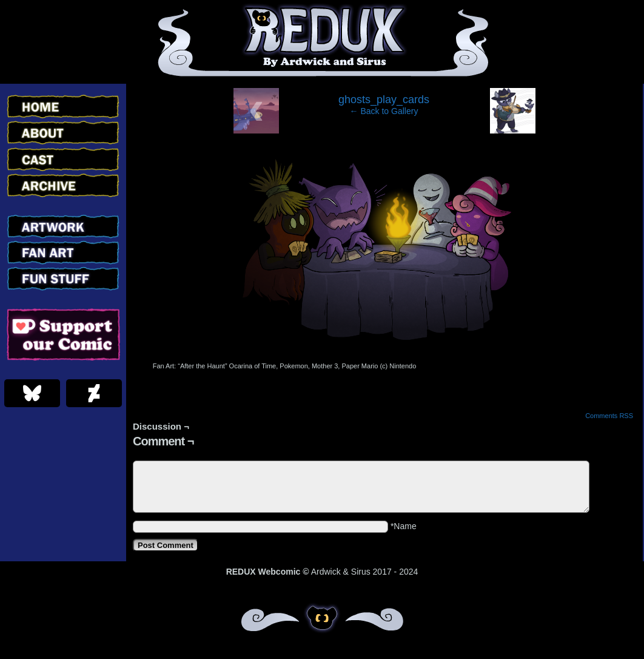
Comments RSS (609, 416)
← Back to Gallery (384, 111)
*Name (404, 526)
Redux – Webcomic (322, 42)
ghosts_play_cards (384, 100)
